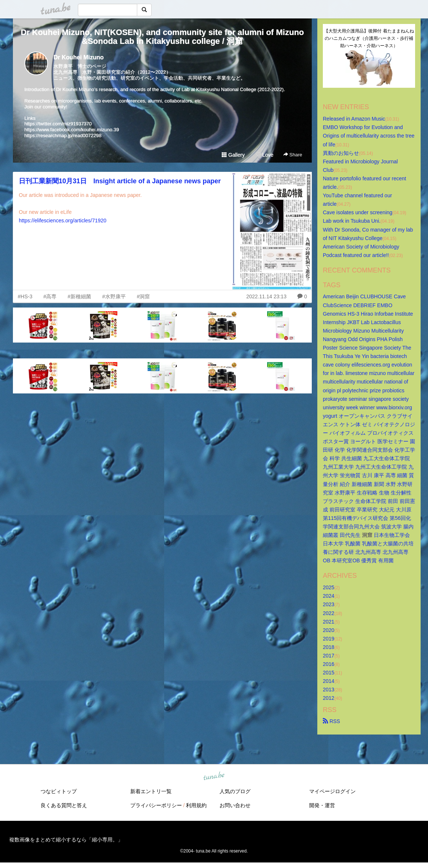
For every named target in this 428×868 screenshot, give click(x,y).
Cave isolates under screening (358, 212)
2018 (329, 647)
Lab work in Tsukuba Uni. (352, 221)
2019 (329, 639)
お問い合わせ (235, 805)
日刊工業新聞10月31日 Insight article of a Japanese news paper (120, 181)
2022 (329, 613)
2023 (329, 604)
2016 (329, 664)
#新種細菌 (79, 296)
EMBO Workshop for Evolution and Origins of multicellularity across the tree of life (369, 136)
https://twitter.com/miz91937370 (58, 124)
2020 (329, 630)
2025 (329, 587)
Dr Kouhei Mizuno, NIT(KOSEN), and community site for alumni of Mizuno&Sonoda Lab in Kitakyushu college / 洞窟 (162, 37)
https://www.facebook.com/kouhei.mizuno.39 (72, 130)
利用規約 (196, 805)
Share (293, 155)
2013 (329, 690)
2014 (329, 681)
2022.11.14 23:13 (266, 296)
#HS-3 (25, 296)
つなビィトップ (59, 791)
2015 (329, 673)
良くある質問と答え (64, 805)
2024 (329, 596)
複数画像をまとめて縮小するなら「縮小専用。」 (66, 840)
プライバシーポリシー (156, 805)
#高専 (50, 296)
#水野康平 (114, 296)
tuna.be (214, 776)
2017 (329, 656)
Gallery (233, 155)
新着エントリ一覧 (151, 791)
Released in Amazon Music (354, 119)
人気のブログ (235, 791)
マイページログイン (332, 791)
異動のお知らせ (341, 153)
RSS (332, 721)
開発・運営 (322, 805)
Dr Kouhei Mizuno (79, 57)
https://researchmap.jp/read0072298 (63, 136)
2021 (329, 622)
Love (265, 155)
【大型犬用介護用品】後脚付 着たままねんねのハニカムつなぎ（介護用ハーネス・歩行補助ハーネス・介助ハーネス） (369, 38)
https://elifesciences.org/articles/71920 (63, 221)
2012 (329, 698)
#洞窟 (144, 296)
